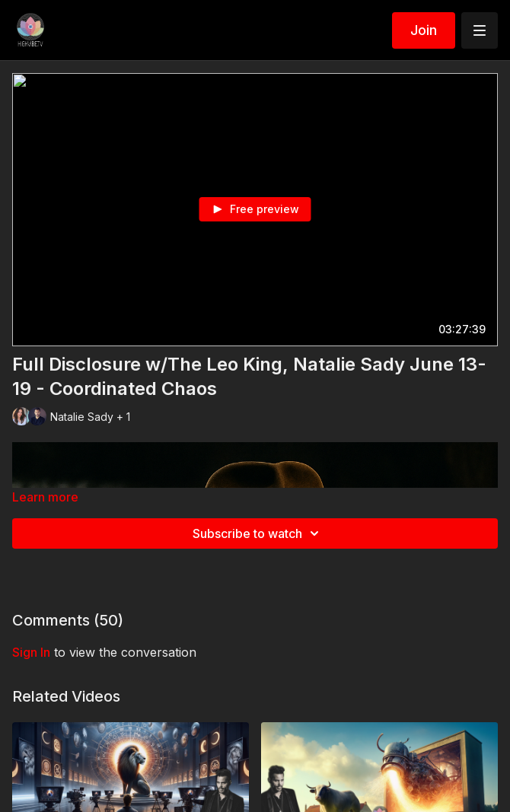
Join (424, 30)
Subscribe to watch (258, 533)
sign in (31, 652)
